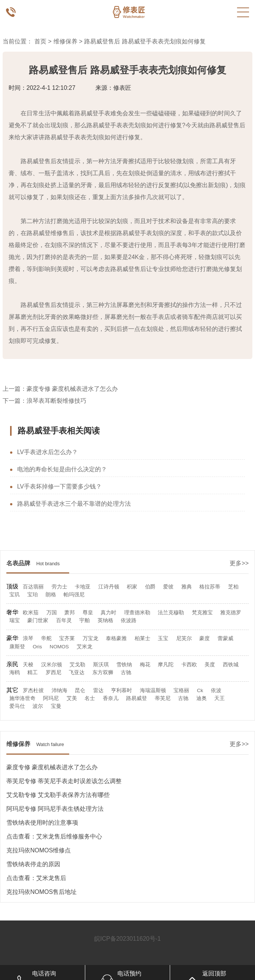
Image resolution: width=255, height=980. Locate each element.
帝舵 (46, 638)
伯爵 (150, 587)
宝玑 (15, 595)
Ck (200, 690)
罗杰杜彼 (33, 690)
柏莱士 (142, 638)
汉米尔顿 (52, 665)
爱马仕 (17, 706)
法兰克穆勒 (171, 613)
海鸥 (15, 672)
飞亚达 (77, 672)
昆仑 (80, 690)
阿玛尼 (51, 698)
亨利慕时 (122, 690)
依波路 (129, 620)
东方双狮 (103, 672)
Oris (37, 647)
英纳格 (105, 620)
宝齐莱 (67, 638)
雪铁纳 (124, 665)
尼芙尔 (184, 638)
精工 (33, 672)
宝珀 (33, 595)
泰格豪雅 (116, 638)
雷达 (98, 690)
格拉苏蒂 (210, 587)
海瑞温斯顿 (153, 690)
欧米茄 (31, 613)
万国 (52, 613)
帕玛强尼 (74, 595)
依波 (216, 690)
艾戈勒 (77, 665)
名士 (90, 698)
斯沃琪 (101, 665)
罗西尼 (53, 672)
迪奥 (202, 698)
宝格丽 (181, 690)
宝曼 (56, 706)
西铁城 (231, 665)
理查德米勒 (137, 613)
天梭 (28, 665)
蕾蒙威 (225, 638)
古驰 (126, 672)
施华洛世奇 (22, 698)
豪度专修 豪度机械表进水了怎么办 (72, 389)
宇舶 (85, 620)
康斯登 (17, 647)
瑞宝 (15, 620)
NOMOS (59, 647)
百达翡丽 (33, 587)
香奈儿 (111, 698)
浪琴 (28, 638)
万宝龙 (90, 638)
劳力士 (59, 587)
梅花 (145, 665)
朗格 (51, 595)
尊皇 (88, 613)
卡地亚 (83, 587)
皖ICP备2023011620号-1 (127, 939)
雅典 (187, 587)
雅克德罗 (231, 613)
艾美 (72, 698)
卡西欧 (189, 665)
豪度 (205, 638)
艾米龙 (85, 647)
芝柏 (233, 587)
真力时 (108, 613)
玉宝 (163, 638)
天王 (219, 698)
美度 (210, 665)
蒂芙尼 (163, 698)
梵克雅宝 (202, 613)
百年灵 (64, 620)
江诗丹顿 (109, 587)
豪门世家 (38, 620)
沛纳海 (59, 690)
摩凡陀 (166, 665)
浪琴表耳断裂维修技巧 (56, 401)
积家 (132, 587)
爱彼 (168, 587)
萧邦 (70, 613)
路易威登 (136, 698)
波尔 (38, 706)
